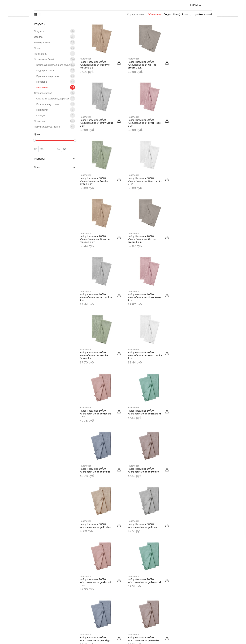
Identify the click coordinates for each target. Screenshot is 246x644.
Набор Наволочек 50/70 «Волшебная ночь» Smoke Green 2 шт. (139, 155)
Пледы (54, 82)
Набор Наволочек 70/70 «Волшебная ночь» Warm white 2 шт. (185, 270)
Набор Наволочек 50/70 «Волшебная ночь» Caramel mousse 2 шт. (95, 97)
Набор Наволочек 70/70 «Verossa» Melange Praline (141, 495)
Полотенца (54, 155)
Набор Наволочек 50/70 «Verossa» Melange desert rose (95, 327)
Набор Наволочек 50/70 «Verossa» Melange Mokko (95, 383)
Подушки (54, 65)
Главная (76, 8)
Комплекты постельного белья (56, 98)
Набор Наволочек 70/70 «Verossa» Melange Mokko (95, 495)
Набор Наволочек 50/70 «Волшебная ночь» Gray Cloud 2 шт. (184, 97)
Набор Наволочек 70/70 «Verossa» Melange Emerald (138, 439)
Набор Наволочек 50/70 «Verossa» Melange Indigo (186, 326)
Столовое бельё (54, 127)
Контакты (117, 8)
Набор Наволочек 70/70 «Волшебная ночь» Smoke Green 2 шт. (139, 270)
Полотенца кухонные (56, 138)
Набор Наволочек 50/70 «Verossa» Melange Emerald (138, 327)
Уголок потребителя (137, 8)
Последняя (204, 520)
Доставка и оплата (163, 8)
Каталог (89, 8)
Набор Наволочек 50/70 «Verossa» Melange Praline (141, 383)
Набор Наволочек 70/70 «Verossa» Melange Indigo (186, 438)
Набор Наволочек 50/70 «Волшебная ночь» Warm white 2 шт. (185, 155)
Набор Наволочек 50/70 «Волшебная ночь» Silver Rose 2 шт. (93, 155)
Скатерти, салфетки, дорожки (56, 132)
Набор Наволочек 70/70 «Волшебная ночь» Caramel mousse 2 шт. (95, 212)
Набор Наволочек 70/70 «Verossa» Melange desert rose (95, 439)
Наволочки (56, 121)
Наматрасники (54, 76)
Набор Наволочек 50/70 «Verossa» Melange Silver (186, 383)
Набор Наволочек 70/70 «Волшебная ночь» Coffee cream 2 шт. (140, 212)
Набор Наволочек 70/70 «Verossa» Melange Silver (186, 495)
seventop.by (119, 639)
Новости (103, 8)
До (64, 183)
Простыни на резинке (56, 110)
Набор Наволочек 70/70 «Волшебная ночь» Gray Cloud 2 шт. (184, 212)
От (41, 183)
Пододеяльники (56, 104)
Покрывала (54, 87)
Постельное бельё (128, 34)
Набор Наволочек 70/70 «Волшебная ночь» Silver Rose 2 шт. (93, 270)
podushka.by (48, 582)
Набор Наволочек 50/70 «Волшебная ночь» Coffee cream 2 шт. (140, 97)
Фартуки (56, 149)
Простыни (56, 115)
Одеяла (54, 70)
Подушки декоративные (54, 160)
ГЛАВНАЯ (94, 34)
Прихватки (56, 143)
